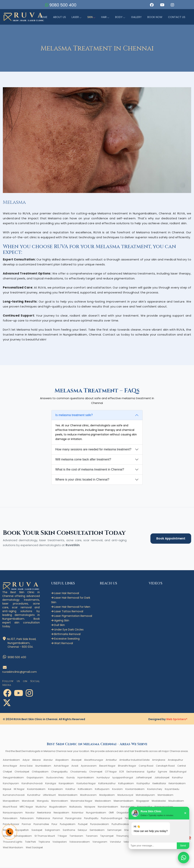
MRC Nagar (26, 807)
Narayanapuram (13, 813)
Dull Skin (58, 625)
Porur (54, 824)
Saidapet (37, 830)
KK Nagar (19, 789)
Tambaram (76, 836)
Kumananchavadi (14, 795)
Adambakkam (11, 760)
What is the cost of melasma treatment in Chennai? (90, 470)
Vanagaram (100, 842)
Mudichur (41, 807)
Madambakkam (68, 795)
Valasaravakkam (80, 842)
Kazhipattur (143, 784)
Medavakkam (103, 801)
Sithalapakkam (23, 836)
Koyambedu (172, 789)
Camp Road (146, 766)
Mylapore (90, 807)
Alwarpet (76, 760)
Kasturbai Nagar (86, 784)
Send (183, 846)
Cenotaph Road (165, 766)
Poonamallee (41, 824)
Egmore (162, 772)
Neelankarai (44, 813)
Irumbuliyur (103, 778)
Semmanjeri (114, 830)
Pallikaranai (43, 819)
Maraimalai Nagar (81, 801)
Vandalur (115, 842)
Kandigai (51, 784)
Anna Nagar (10, 766)
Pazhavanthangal (112, 819)
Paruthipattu (91, 819)
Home (44, 17)
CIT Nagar (111, 772)
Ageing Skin (60, 621)
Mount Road (10, 807)
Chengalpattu (59, 772)
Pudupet (83, 824)
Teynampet (107, 836)
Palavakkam (10, 819)
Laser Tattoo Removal (67, 612)
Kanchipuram (11, 784)
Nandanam (128, 807)
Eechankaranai (135, 772)
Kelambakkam (177, 784)
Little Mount (49, 795)
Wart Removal (62, 644)
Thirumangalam (126, 836)
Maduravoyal (125, 795)
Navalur (30, 813)
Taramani (92, 836)
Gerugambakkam (13, 778)
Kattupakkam (126, 784)
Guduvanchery (55, 778)
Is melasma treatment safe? (74, 415)
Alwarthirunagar (94, 760)
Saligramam (52, 830)
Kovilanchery (155, 789)
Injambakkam (86, 778)
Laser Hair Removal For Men (71, 607)
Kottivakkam (85, 789)
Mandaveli (28, 801)
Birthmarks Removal (66, 634)
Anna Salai (26, 766)
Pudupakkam (68, 824)
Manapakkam (11, 801)
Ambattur (111, 760)
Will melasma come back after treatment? (83, 460)
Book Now (155, 17)
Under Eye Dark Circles (67, 630)
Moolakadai (159, 801)
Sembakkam (97, 830)
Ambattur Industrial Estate (134, 760)
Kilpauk (7, 789)
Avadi (75, 766)
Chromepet (96, 772)
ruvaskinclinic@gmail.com (20, 670)
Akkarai (36, 760)
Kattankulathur (107, 784)
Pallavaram (27, 819)
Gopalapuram (35, 778)
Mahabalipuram (145, 795)
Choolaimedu (78, 772)
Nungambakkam (96, 813)
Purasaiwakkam (100, 824)
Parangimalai (73, 819)
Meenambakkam (124, 801)
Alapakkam (62, 760)
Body (119, 17)
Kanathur (177, 778)
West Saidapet (34, 848)
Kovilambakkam (135, 789)
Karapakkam (66, 784)
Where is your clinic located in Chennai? (82, 480)
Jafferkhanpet (144, 778)
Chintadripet (22, 772)
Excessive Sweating (65, 639)
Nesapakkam (61, 813)
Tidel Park (30, 842)
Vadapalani (60, 842)
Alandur (48, 760)
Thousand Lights (13, 842)
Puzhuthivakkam (121, 824)
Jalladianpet (162, 778)
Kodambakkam (36, 789)
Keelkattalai (159, 784)
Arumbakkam (43, 766)
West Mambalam (13, 848)
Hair (104, 17)
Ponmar (26, 824)
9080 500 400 (63, 5)
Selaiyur (82, 830)
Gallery (136, 17)
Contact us (177, 17)
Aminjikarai (159, 760)
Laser (75, 17)
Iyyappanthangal (123, 778)
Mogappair (143, 801)
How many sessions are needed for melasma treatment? (93, 450)
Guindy (71, 778)
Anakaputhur (175, 760)
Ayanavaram (89, 766)
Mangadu (43, 801)
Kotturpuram (102, 789)
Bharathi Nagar (127, 766)
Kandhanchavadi (32, 784)
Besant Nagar (107, 766)
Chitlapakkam (40, 772)
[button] (151, 5)
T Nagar (62, 836)
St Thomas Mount (45, 836)
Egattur (151, 772)
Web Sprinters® (177, 720)
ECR (122, 772)
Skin (90, 17)
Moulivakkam (176, 801)
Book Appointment (171, 539)
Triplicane (44, 842)
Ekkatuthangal (178, 772)
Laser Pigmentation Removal (72, 616)
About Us (59, 17)
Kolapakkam (56, 789)
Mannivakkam (60, 801)
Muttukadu (76, 807)
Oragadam (123, 813)
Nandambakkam (108, 807)
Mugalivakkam (58, 807)
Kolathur (70, 789)
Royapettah (22, 830)
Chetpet (7, 772)
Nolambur (78, 813)
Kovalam (117, 789)
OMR (111, 813)
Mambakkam (165, 795)
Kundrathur (34, 795)
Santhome (69, 830)
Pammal (58, 819)
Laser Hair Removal (65, 594)
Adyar (26, 760)
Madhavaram (88, 795)
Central (182, 766)
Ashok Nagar (61, 766)
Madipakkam (107, 795)
